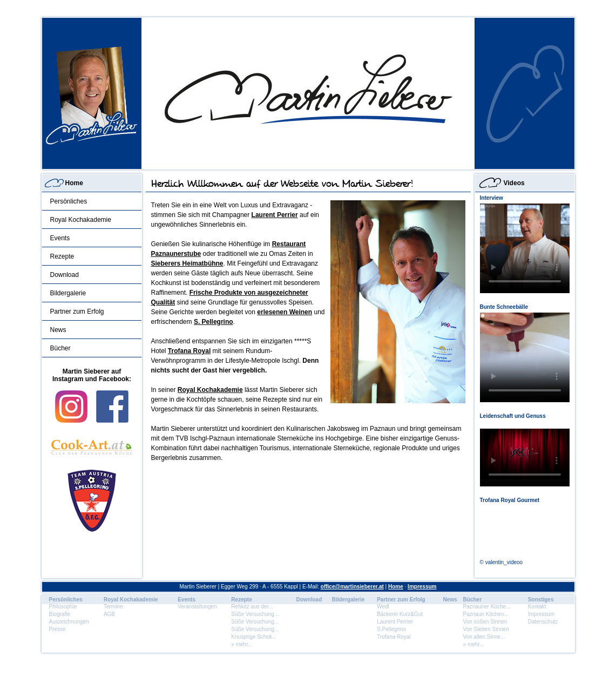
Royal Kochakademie (81, 220)
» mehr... (242, 644)
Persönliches (69, 201)
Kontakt (537, 607)
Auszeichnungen (69, 622)
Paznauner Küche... (487, 607)
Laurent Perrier (275, 215)
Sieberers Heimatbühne (187, 263)
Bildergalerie (68, 293)
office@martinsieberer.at (352, 587)
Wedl (383, 607)
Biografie (60, 614)
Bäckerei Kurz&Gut (400, 614)
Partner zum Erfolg (77, 311)
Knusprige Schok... (254, 637)
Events (60, 238)
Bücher (60, 348)
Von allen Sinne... (484, 637)
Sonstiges (541, 600)
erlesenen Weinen (285, 312)
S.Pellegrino (391, 629)
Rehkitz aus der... (252, 607)
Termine (113, 607)
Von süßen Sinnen (485, 622)
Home (74, 183)
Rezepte (62, 256)
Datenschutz (543, 622)
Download (65, 275)
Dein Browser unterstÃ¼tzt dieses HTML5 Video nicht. (525, 248)
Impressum (422, 587)
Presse (57, 629)
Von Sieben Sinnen (486, 629)
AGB (109, 614)
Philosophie (63, 607)
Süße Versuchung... (255, 614)
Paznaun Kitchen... (486, 614)
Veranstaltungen (197, 607)
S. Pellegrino (214, 322)
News (58, 330)
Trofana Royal (189, 351)
